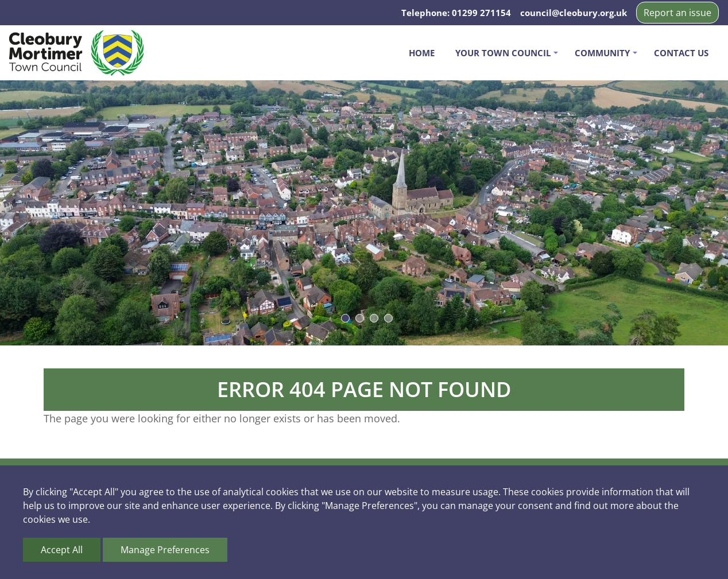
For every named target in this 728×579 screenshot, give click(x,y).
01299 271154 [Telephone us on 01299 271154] (481, 13)
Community (602, 53)
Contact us (681, 53)
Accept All (62, 550)
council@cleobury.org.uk (574, 13)
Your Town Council (503, 53)
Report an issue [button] (677, 13)
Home (422, 53)
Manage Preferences (165, 550)
